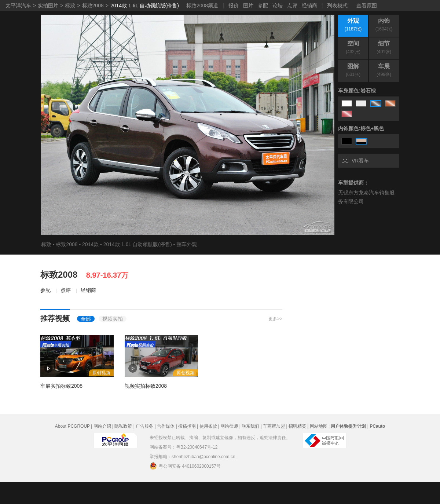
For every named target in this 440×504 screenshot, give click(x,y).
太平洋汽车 (18, 6)
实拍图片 (48, 6)
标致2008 (93, 6)
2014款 (90, 244)
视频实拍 (113, 319)
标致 (70, 6)
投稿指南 (187, 426)
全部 (86, 319)
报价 (234, 6)
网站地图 (319, 426)
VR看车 (355, 161)
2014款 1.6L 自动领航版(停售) (145, 6)
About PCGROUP (72, 426)
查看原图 (367, 6)
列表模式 (337, 6)
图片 (248, 6)
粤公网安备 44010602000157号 (185, 466)
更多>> (275, 319)
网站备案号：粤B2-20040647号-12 (184, 447)
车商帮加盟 (274, 426)
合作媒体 (166, 426)
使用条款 (208, 426)
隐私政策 (123, 426)
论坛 (278, 6)
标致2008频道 (202, 6)
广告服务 (144, 426)
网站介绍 (102, 426)
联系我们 (250, 426)
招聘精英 (297, 426)
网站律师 (229, 426)
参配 (263, 6)
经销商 (309, 6)
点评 (292, 6)
